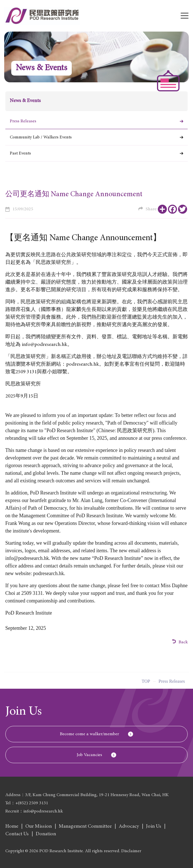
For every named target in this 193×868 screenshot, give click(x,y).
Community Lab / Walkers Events (41, 137)
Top (146, 683)
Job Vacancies (89, 755)
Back (180, 642)
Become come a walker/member (89, 734)
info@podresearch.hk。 (47, 345)
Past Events (20, 153)
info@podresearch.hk (27, 558)
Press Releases (23, 121)
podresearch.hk (83, 365)
